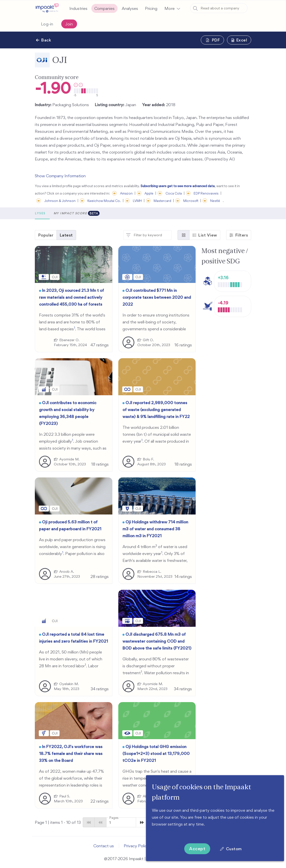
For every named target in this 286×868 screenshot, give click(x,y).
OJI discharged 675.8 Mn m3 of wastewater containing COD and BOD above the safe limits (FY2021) (157, 641)
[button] (172, 8)
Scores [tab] (46, 213)
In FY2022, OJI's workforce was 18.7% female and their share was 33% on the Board (71, 753)
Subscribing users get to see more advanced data (178, 186)
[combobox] (219, 8)
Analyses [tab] (94, 213)
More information (168, 831)
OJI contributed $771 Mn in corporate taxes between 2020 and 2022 (157, 297)
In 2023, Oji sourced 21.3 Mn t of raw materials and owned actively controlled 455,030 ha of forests (71, 297)
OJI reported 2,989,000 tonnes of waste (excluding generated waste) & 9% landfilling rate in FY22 (156, 410)
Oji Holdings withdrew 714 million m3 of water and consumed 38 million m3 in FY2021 (155, 529)
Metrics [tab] (69, 213)
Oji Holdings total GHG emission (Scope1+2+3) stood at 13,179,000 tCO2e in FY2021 (156, 753)
